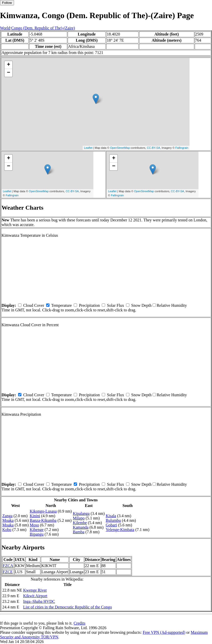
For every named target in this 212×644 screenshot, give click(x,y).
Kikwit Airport (35, 596)
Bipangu (37, 534)
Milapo (79, 518)
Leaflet (88, 148)
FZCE (8, 572)
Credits (79, 623)
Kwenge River (35, 590)
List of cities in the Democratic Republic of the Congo (68, 607)
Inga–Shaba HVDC (39, 601)
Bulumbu (113, 520)
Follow (7, 3)
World (5, 28)
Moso (34, 525)
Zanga (7, 516)
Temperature (62, 305)
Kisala (111, 516)
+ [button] (9, 65)
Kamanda (80, 527)
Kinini (35, 516)
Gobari (111, 525)
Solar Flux (115, 305)
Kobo (7, 530)
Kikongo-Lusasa (43, 511)
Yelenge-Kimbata (120, 530)
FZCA (8, 566)
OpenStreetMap (120, 148)
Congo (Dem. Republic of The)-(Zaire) (43, 28)
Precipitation (89, 305)
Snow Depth (141, 305)
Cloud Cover (34, 305)
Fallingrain (182, 148)
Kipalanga (81, 513)
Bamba (78, 532)
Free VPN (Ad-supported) (164, 632)
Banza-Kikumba (43, 520)
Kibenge (37, 530)
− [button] (9, 73)
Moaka (8, 520)
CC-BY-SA (154, 148)
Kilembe (80, 523)
